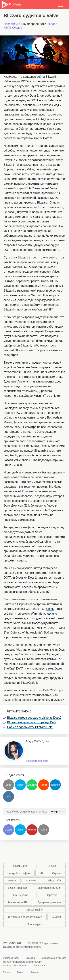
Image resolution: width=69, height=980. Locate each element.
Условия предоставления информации (23, 962)
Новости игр (12, 24)
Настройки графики (19, 873)
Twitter (20, 785)
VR (41, 873)
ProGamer (12, 5)
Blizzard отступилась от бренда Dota (32, 722)
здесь (50, 609)
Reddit (44, 785)
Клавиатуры (34, 924)
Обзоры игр (20, 866)
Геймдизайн (54, 881)
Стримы (57, 873)
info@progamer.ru (32, 947)
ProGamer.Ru (12, 943)
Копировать (57, 810)
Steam (44, 830)
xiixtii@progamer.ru (37, 761)
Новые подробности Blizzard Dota (30, 727)
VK (9, 796)
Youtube (32, 830)
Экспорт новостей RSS (15, 966)
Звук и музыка (20, 895)
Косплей (31, 881)
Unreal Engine (35, 910)
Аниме (12, 881)
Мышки (57, 917)
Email (9, 785)
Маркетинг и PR (18, 902)
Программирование (49, 902)
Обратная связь (11, 958)
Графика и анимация (49, 888)
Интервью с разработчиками (25, 917)
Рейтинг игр (39, 966)
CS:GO (52, 866)
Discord (9, 830)
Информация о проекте (54, 958)
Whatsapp (32, 785)
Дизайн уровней (17, 888)
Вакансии (31, 958)
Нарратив (52, 895)
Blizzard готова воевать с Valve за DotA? (34, 718)
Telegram (55, 785)
